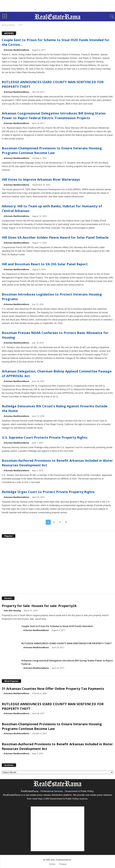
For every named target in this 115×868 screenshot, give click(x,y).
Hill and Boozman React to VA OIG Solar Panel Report (45, 264)
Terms (52, 864)
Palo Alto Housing (12, 610)
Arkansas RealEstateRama (16, 50)
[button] (109, 17)
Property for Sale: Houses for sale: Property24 (39, 606)
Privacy (63, 864)
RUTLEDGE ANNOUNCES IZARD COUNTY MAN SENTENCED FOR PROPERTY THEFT (67, 643)
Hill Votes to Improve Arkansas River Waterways (41, 179)
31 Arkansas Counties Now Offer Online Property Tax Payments (53, 689)
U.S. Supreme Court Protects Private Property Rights (45, 437)
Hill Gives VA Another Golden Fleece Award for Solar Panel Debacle (55, 237)
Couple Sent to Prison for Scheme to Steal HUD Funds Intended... (58, 626)
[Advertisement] (57, 6)
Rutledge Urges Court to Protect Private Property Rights (48, 492)
